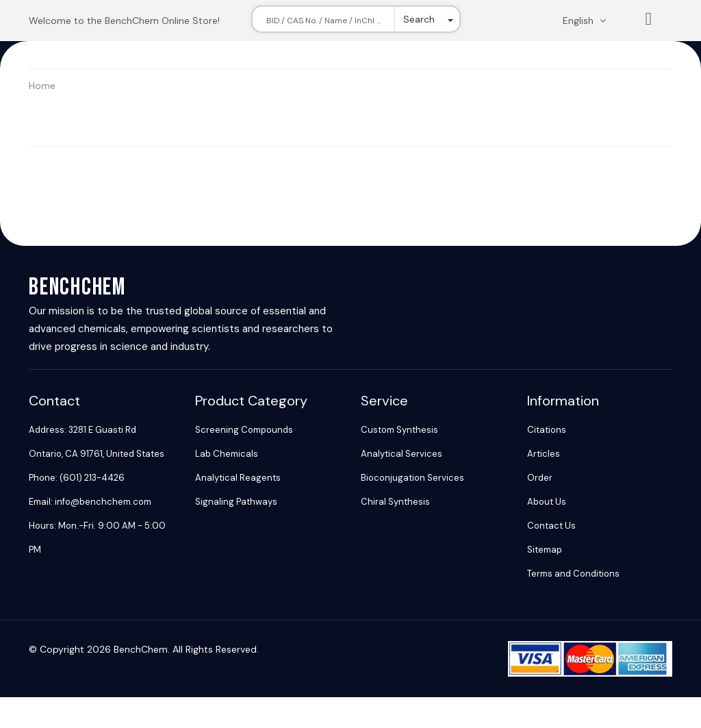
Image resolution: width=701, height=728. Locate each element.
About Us (547, 502)
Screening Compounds (244, 430)
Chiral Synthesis (395, 502)
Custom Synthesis (399, 430)
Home (42, 86)
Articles (544, 454)
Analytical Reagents (238, 478)
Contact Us (551, 526)
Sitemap (545, 550)
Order (540, 478)
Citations (547, 430)
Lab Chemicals (227, 454)
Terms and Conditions (573, 574)
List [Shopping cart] (649, 22)
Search (419, 19)
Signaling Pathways (236, 502)
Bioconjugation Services (412, 478)
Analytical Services (402, 454)
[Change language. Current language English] (589, 21)
